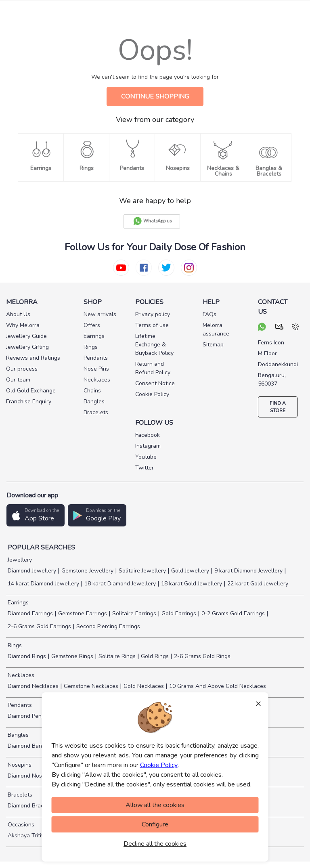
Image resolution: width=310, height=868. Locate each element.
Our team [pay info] (18, 380)
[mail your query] (280, 328)
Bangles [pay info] (94, 402)
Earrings (17, 603)
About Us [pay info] (18, 314)
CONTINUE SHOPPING (155, 96)
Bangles (17, 735)
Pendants (19, 705)
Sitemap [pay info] (213, 345)
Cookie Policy (159, 765)
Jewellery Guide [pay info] (26, 336)
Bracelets (19, 795)
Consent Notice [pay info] (155, 383)
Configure (155, 824)
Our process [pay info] (22, 369)
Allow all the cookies (155, 805)
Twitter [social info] (145, 468)
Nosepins (19, 765)
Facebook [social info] (148, 435)
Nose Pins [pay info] (96, 369)
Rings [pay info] (91, 347)
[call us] (295, 328)
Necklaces (20, 675)
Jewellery (19, 560)
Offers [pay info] (92, 325)
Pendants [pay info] (96, 358)
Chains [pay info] (92, 391)
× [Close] (258, 703)
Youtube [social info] (146, 457)
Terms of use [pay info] (152, 325)
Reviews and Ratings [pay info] (33, 358)
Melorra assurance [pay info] (216, 329)
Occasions (20, 825)
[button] (36, 515)
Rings (14, 645)
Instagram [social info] (148, 446)
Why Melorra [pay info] (23, 325)
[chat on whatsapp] (262, 328)
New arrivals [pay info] (100, 314)
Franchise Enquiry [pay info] (29, 402)
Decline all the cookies (155, 844)
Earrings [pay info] (94, 336)
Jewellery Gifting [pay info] (27, 347)
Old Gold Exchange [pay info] (31, 391)
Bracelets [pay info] (96, 412)
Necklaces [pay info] (97, 380)
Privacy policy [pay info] (153, 314)
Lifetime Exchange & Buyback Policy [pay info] (154, 345)
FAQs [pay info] (209, 314)
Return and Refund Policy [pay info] (153, 368)
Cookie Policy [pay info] (152, 394)
